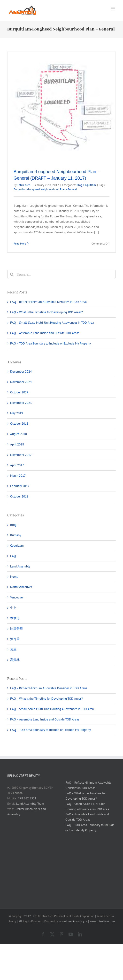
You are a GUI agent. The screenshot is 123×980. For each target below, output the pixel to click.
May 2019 (17, 413)
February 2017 (20, 486)
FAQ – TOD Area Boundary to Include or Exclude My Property (50, 343)
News (14, 577)
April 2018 (17, 444)
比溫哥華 (16, 629)
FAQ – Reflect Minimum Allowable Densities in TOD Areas (49, 302)
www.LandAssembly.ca (73, 921)
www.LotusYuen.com (102, 921)
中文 (13, 608)
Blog (79, 185)
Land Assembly (20, 566)
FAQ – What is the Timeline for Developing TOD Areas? (46, 312)
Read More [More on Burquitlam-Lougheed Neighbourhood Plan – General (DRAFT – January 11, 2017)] (20, 243)
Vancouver (17, 597)
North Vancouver (21, 587)
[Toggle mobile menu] (113, 9)
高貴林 (15, 660)
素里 (13, 649)
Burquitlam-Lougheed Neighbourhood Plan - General (45, 189)
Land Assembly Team (30, 804)
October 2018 (19, 424)
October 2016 (19, 496)
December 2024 (21, 371)
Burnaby (16, 535)
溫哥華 (15, 639)
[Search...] (61, 274)
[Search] (12, 274)
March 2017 (18, 476)
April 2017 (17, 465)
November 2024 (21, 382)
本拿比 (15, 618)
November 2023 (21, 403)
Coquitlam (90, 185)
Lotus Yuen (24, 185)
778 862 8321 (27, 798)
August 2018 (19, 434)
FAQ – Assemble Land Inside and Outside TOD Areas (45, 333)
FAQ (13, 556)
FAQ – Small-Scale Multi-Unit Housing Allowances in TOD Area (52, 323)
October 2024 (19, 392)
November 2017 (21, 455)
